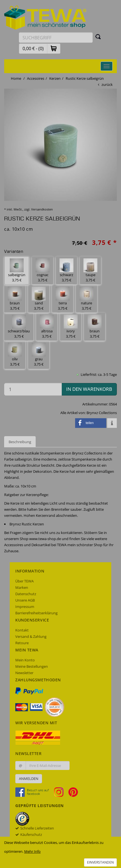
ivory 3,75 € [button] (71, 327)
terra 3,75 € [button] (63, 299)
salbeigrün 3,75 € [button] (17, 270)
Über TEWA (24, 581)
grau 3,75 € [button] (39, 355)
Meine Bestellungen (32, 666)
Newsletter (24, 673)
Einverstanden (100, 862)
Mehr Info (32, 851)
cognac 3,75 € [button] (43, 270)
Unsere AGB (25, 600)
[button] (54, 48)
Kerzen (55, 78)
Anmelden (29, 779)
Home (16, 78)
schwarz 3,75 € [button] (66, 270)
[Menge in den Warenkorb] (33, 389)
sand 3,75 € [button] (39, 299)
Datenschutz (26, 594)
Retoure (22, 643)
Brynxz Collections (102, 413)
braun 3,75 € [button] (15, 299)
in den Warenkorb (89, 389)
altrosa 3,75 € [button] (47, 327)
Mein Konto (25, 660)
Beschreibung (20, 442)
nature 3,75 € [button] (87, 299)
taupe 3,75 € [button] (90, 270)
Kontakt (22, 630)
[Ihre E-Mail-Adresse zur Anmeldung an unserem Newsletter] (48, 766)
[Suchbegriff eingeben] (56, 38)
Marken (22, 587)
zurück (107, 84)
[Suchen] (98, 37)
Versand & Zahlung (31, 636)
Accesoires (36, 78)
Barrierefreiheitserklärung (36, 613)
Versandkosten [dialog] (42, 209)
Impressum (25, 607)
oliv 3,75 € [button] (15, 355)
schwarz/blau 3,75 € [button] (19, 327)
